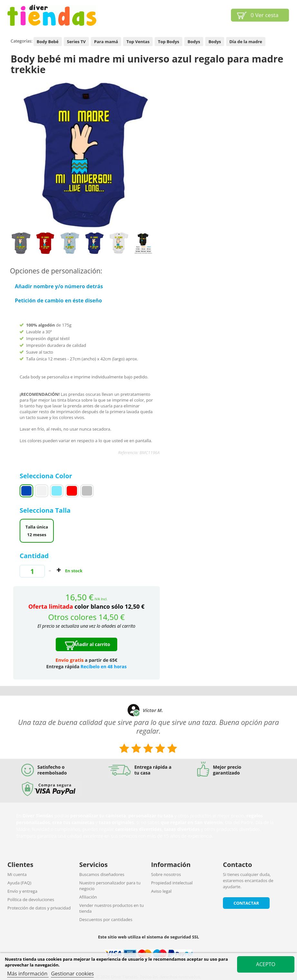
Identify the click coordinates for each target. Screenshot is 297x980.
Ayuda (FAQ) (19, 883)
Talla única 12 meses (37, 531)
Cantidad (34, 556)
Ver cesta (265, 15)
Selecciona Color (47, 476)
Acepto (266, 964)
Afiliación (88, 897)
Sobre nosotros (166, 874)
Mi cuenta (17, 874)
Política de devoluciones (31, 899)
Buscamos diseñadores (102, 874)
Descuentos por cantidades (106, 919)
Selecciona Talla (46, 510)
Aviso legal (161, 891)
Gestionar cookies (72, 974)
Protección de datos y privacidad (39, 908)
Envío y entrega (22, 891)
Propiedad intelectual (172, 883)
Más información (28, 974)
